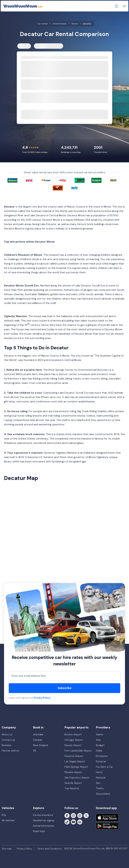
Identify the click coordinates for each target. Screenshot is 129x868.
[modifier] (80, 87)
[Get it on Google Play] (107, 826)
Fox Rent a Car (104, 767)
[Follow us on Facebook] (67, 815)
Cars (23, 46)
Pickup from (27, 64)
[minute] (74, 87)
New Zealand (40, 745)
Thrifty (100, 788)
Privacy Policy (42, 698)
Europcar (101, 761)
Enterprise (102, 756)
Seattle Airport (73, 783)
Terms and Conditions (49, 849)
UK (35, 751)
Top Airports (72, 788)
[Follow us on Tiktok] (67, 822)
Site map (7, 849)
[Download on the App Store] (107, 818)
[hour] (67, 87)
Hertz (99, 772)
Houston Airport (74, 756)
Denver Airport (73, 745)
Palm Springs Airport (76, 767)
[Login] (117, 6)
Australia (38, 734)
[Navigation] (124, 6)
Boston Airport (73, 734)
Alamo (100, 734)
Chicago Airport (74, 740)
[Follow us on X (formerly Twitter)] (86, 815)
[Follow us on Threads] (80, 815)
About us (7, 734)
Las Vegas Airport (75, 761)
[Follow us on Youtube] (73, 822)
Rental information (44, 826)
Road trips (39, 831)
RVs (4, 815)
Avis (98, 740)
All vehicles (8, 820)
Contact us (8, 740)
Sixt (98, 783)
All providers (103, 794)
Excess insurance (43, 815)
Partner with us (10, 751)
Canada (37, 740)
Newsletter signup (44, 820)
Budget (100, 745)
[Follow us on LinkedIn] (80, 822)
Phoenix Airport (73, 772)
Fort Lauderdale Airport (78, 751)
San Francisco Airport (77, 778)
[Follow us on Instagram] (73, 815)
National (101, 778)
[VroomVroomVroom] (23, 6)
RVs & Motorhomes (47, 46)
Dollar (99, 751)
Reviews (6, 745)
